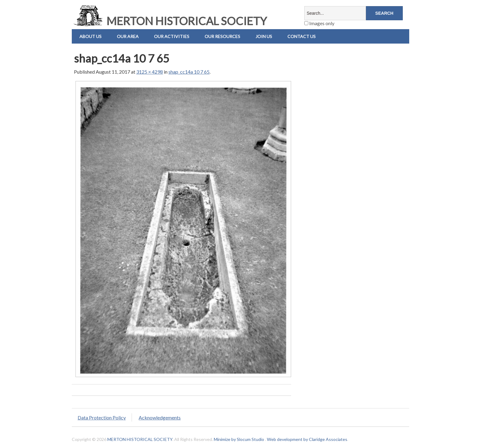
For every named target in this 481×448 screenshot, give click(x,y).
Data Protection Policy (102, 417)
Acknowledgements (160, 417)
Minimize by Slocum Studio (239, 439)
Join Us (264, 36)
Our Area (128, 36)
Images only (319, 23)
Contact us (302, 36)
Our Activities (172, 36)
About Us (90, 36)
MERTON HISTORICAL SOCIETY (169, 21)
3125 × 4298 (150, 72)
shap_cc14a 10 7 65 (189, 72)
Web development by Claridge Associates (307, 439)
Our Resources (222, 36)
